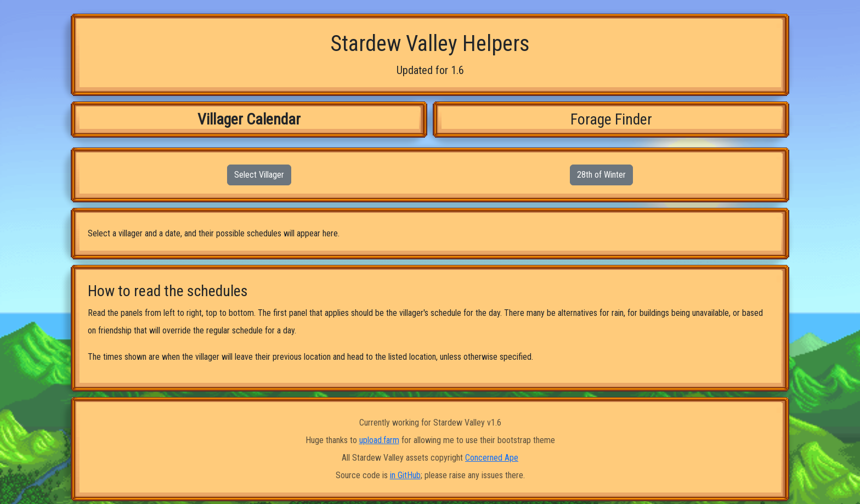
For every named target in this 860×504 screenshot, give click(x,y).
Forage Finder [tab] (611, 119)
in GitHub (405, 475)
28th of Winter (601, 175)
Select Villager (259, 175)
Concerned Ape (492, 458)
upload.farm (379, 440)
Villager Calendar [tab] (249, 119)
